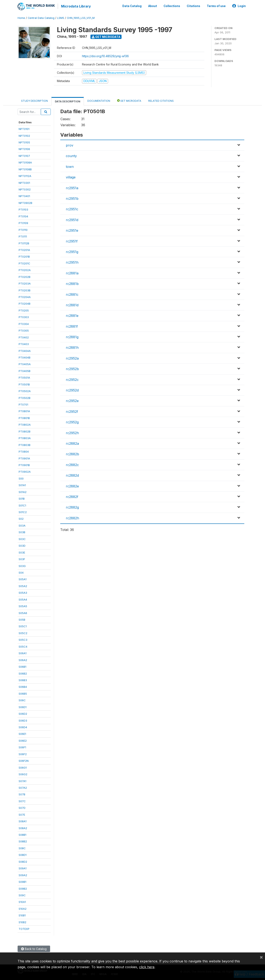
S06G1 (23, 767)
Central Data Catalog (41, 18)
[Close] (261, 957)
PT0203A (25, 283)
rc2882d (72, 475)
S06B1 (22, 666)
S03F (22, 559)
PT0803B (25, 445)
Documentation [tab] (99, 100)
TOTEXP (24, 928)
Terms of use (216, 6)
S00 (21, 478)
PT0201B (24, 256)
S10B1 (22, 915)
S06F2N (24, 760)
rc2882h (72, 518)
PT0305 (24, 330)
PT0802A (25, 424)
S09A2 (23, 875)
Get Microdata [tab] (129, 100)
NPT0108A (25, 162)
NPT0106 (24, 149)
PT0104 (23, 216)
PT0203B (25, 290)
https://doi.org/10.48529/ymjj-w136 (105, 56)
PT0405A (25, 364)
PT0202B (25, 276)
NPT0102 (24, 135)
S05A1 (23, 579)
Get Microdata (106, 36)
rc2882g (72, 507)
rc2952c (72, 379)
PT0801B (24, 418)
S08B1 (22, 834)
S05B (22, 619)
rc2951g (72, 251)
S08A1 (23, 821)
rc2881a (72, 273)
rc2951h (72, 262)
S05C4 (23, 646)
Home (21, 18)
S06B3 (23, 680)
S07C (22, 801)
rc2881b (72, 283)
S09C (22, 895)
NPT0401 (24, 196)
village (71, 177)
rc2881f (72, 326)
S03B (22, 532)
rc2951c (72, 209)
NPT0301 (24, 182)
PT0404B (25, 357)
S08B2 (23, 841)
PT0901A (24, 458)
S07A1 (22, 781)
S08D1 (23, 854)
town (70, 166)
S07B (22, 794)
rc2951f (72, 241)
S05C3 (23, 639)
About (153, 6)
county (71, 156)
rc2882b (72, 454)
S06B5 (23, 693)
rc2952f (72, 411)
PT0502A (25, 391)
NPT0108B (25, 169)
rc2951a (72, 188)
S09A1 (23, 868)
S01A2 (23, 492)
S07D (22, 807)
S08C (22, 848)
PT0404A (25, 350)
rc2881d (72, 305)
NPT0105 (24, 142)
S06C (22, 700)
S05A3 (23, 592)
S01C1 (22, 505)
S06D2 (23, 713)
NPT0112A (25, 176)
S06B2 (23, 673)
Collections (172, 6)
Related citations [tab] (161, 100)
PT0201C (24, 263)
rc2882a (72, 443)
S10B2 (22, 922)
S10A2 (23, 908)
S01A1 (22, 485)
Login (239, 6)
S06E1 (22, 734)
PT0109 (23, 223)
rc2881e (72, 315)
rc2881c (72, 294)
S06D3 (23, 720)
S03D (22, 545)
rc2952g (72, 422)
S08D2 (23, 861)
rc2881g (72, 337)
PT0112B (24, 243)
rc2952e (72, 401)
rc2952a (72, 358)
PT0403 (24, 344)
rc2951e (72, 230)
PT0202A (25, 270)
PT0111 (23, 236)
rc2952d (72, 390)
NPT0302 (25, 189)
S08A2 (23, 828)
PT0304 (24, 323)
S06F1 (22, 747)
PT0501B (24, 384)
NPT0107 (24, 155)
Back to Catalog (34, 948)
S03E (22, 552)
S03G (22, 566)
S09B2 (23, 888)
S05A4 (23, 599)
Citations (193, 6)
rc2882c (72, 464)
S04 (21, 572)
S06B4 (23, 687)
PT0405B (25, 371)
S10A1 (22, 902)
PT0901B (24, 465)
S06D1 (23, 707)
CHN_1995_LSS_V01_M (81, 18)
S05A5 (23, 606)
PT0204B (25, 303)
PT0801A (24, 411)
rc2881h (72, 347)
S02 (21, 518)
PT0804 (24, 451)
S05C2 (23, 633)
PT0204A (25, 297)
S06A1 (23, 653)
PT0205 (24, 310)
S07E (22, 814)
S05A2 (23, 586)
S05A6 (23, 613)
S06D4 (23, 727)
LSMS (61, 18)
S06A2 (23, 660)
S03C (22, 539)
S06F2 (23, 754)
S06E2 (23, 740)
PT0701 (23, 404)
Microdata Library (76, 6)
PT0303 (24, 317)
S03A (22, 525)
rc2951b (72, 198)
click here (147, 967)
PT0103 (23, 209)
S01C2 (23, 512)
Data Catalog (132, 6)
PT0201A (24, 250)
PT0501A (24, 377)
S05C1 (23, 626)
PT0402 (24, 337)
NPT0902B (25, 202)
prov (70, 145)
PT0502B (25, 397)
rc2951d (72, 219)
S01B (22, 498)
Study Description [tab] (34, 100)
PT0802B (25, 431)
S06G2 (23, 774)
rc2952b (72, 368)
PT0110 (23, 229)
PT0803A (25, 438)
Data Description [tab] (68, 101)
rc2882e (72, 486)
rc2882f (72, 496)
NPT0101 (24, 128)
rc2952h (72, 432)
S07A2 (23, 787)
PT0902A (25, 471)
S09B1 (22, 881)
